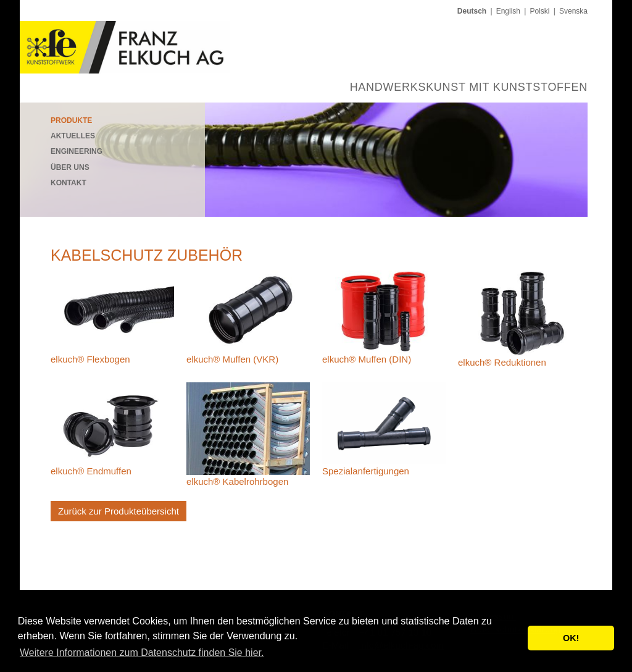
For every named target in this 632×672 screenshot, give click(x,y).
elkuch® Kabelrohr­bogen (237, 481)
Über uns (70, 167)
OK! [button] (571, 638)
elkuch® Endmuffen (91, 471)
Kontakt (69, 183)
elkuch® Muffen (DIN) (367, 359)
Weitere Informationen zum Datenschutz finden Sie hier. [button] (142, 653)
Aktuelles (73, 136)
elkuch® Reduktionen (502, 362)
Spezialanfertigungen (366, 471)
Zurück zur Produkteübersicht (118, 511)
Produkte (71, 120)
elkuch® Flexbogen (90, 359)
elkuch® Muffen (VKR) (232, 359)
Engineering (77, 151)
